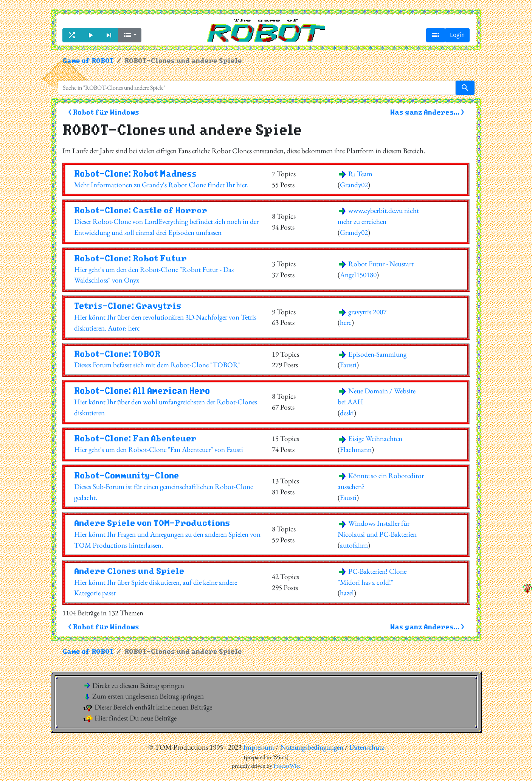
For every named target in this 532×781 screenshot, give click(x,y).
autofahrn (354, 545)
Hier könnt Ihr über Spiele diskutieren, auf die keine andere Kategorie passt (167, 582)
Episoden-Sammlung (372, 354)
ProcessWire (287, 766)
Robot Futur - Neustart (376, 264)
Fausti (348, 365)
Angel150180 (358, 275)
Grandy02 (354, 185)
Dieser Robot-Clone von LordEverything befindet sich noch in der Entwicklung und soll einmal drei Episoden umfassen (167, 221)
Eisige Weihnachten (370, 439)
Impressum (259, 747)
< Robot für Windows (104, 113)
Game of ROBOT (88, 61)
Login (457, 35)
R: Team (355, 174)
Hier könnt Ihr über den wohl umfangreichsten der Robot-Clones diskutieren (167, 402)
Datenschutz (367, 747)
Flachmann (356, 450)
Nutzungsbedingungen (312, 747)
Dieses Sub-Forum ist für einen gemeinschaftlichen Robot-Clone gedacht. (167, 486)
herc (346, 322)
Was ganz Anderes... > (427, 113)
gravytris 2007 (362, 312)
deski (347, 413)
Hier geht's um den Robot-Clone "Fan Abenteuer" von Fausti (167, 444)
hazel (347, 593)
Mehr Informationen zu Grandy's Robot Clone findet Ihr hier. (167, 179)
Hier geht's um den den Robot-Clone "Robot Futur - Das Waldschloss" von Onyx (167, 269)
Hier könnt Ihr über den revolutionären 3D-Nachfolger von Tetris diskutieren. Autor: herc (167, 317)
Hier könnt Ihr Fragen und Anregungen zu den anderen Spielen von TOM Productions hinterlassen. (167, 534)
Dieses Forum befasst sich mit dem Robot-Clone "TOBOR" (167, 359)
